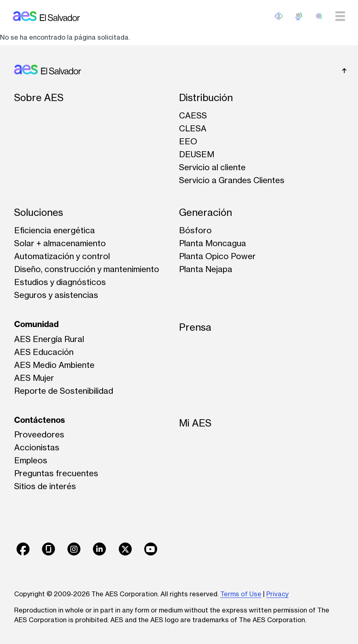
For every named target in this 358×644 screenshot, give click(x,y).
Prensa (195, 327)
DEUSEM (197, 154)
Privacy (277, 594)
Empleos (31, 460)
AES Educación (44, 352)
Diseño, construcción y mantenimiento (87, 269)
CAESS (193, 115)
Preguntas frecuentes (56, 473)
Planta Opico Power (217, 256)
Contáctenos (40, 420)
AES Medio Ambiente (54, 365)
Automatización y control (62, 256)
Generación (205, 212)
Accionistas (37, 447)
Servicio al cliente (212, 167)
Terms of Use (241, 594)
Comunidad (36, 324)
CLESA (193, 128)
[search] (319, 16)
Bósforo (195, 230)
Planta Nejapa (206, 269)
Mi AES (195, 423)
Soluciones (39, 212)
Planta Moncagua (213, 243)
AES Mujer (34, 378)
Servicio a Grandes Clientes (232, 180)
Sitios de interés (45, 486)
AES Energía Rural (49, 339)
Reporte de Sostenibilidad (64, 391)
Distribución (206, 98)
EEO (188, 141)
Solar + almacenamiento (60, 243)
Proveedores (39, 434)
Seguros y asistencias (56, 295)
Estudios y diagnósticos (60, 282)
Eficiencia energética (55, 230)
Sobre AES (39, 98)
